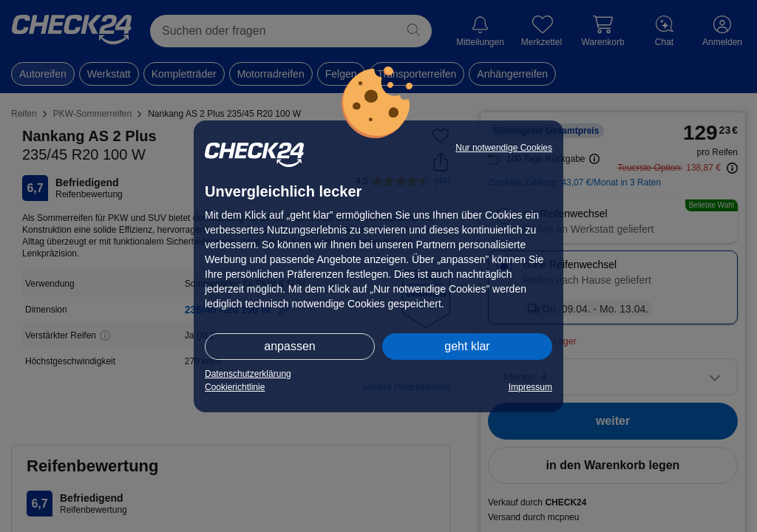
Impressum (530, 387)
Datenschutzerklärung (248, 374)
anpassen (289, 346)
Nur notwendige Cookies (504, 148)
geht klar (467, 346)
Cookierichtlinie (235, 387)
